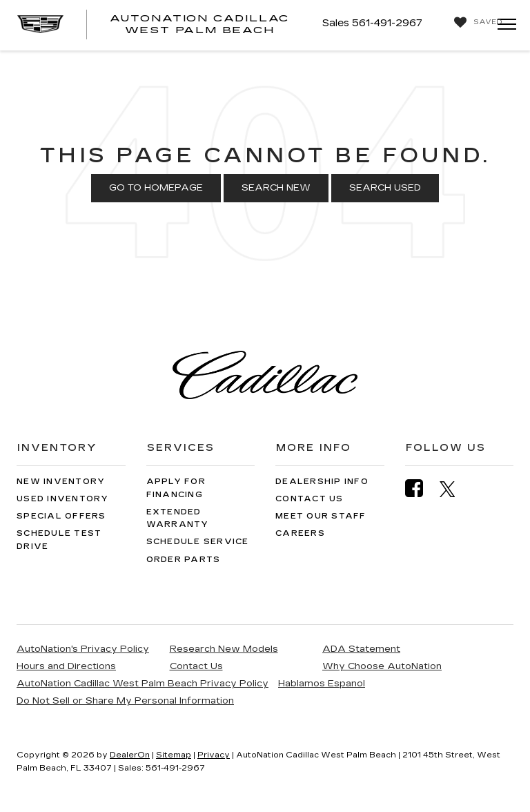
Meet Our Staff (321, 516)
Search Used (385, 188)
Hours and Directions (66, 666)
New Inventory (61, 482)
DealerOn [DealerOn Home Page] (130, 755)
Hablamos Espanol (322, 684)
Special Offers (61, 516)
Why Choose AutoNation (382, 666)
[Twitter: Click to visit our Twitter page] (454, 489)
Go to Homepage (156, 188)
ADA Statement (361, 649)
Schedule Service (198, 542)
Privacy (214, 755)
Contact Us (310, 499)
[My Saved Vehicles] (475, 22)
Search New (276, 188)
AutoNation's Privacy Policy (83, 649)
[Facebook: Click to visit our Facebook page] (421, 489)
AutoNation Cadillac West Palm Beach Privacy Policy (143, 684)
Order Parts (184, 560)
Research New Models (224, 649)
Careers (300, 533)
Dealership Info (322, 482)
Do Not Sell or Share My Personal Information (125, 701)
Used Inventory (63, 499)
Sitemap (174, 755)
